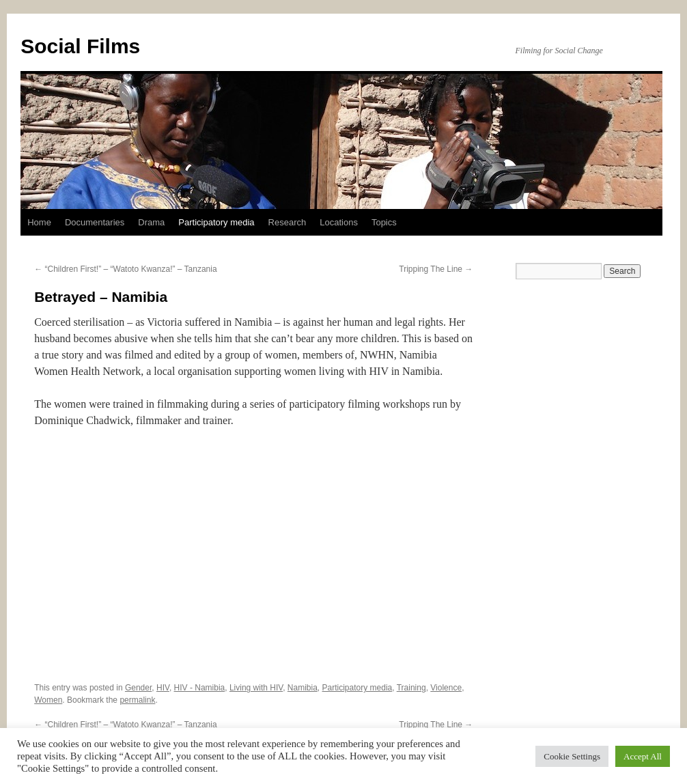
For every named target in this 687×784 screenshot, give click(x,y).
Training (411, 688)
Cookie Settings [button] (572, 756)
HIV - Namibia (200, 688)
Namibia (303, 688)
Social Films (80, 46)
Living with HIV (256, 688)
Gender (138, 688)
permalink (137, 700)
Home (39, 222)
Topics (384, 222)
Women (48, 700)
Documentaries (95, 222)
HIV (163, 688)
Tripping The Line (436, 269)
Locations (339, 222)
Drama (151, 222)
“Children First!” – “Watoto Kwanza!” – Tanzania (125, 269)
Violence (446, 688)
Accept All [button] (643, 756)
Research (288, 222)
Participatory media (216, 222)
